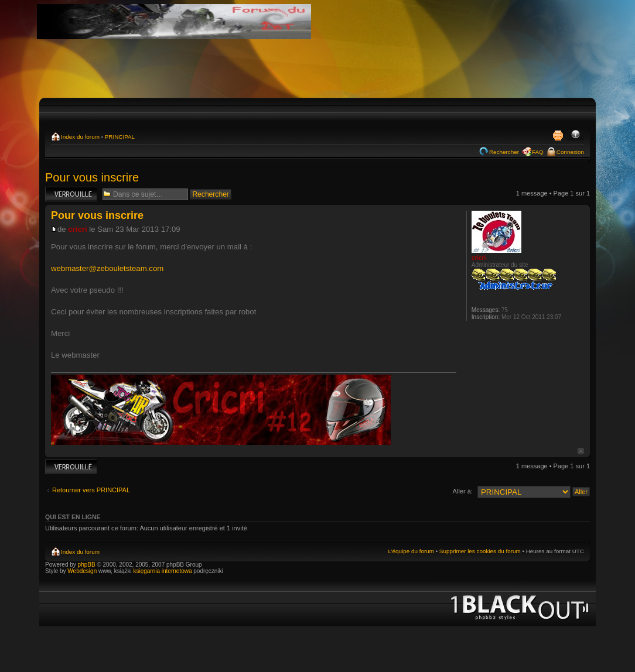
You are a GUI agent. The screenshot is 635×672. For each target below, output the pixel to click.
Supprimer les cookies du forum (480, 551)
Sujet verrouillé (71, 194)
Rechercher (504, 152)
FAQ (538, 152)
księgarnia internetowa (162, 571)
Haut (581, 451)
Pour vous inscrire (92, 177)
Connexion (570, 152)
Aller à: (463, 491)
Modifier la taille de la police (576, 135)
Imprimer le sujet (558, 135)
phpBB (87, 565)
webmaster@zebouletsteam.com (107, 268)
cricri (77, 229)
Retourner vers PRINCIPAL (91, 490)
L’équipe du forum (411, 551)
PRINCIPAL (120, 137)
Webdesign (83, 571)
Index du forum (80, 137)
